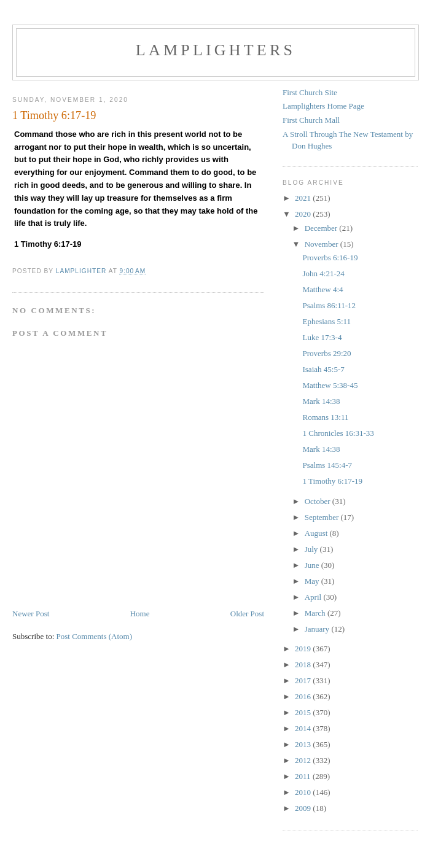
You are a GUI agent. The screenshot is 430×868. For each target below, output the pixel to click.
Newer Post (31, 614)
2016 (304, 696)
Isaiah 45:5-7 (323, 369)
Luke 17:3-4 (322, 337)
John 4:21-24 (323, 273)
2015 (304, 712)
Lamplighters (216, 50)
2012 (304, 760)
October (319, 501)
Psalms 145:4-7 (327, 465)
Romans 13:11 (325, 417)
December (322, 228)
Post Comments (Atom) (95, 636)
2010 (304, 792)
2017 (304, 680)
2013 (304, 744)
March (316, 613)
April (314, 597)
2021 (304, 198)
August (317, 533)
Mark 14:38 (321, 401)
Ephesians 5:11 (326, 321)
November (322, 244)
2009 (304, 808)
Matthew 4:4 (322, 289)
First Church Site (310, 92)
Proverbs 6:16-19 (330, 258)
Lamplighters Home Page (323, 106)
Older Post (247, 614)
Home (140, 614)
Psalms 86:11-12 (329, 305)
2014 (304, 728)
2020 (304, 214)
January (318, 629)
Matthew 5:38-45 (330, 385)
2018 (304, 665)
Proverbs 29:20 (326, 353)
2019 (304, 649)
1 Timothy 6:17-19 (332, 481)
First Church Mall (311, 120)
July (312, 549)
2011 (304, 776)
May (313, 581)
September (323, 517)
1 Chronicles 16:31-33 (338, 433)
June (313, 565)
